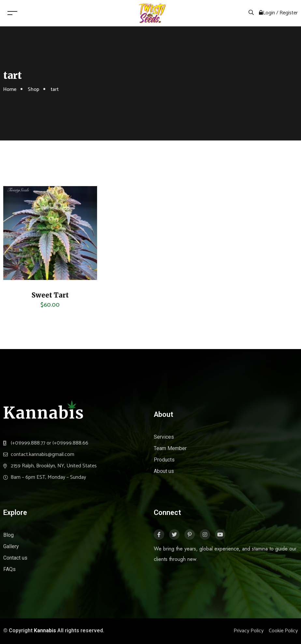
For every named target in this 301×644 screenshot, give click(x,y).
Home (10, 89)
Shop (34, 89)
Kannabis (45, 630)
